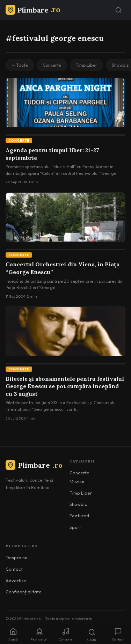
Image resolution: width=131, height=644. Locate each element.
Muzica (77, 481)
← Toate (20, 65)
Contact (14, 569)
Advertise (16, 580)
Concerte (52, 65)
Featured (79, 516)
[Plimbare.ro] (33, 10)
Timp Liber (86, 65)
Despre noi (17, 557)
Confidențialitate (24, 592)
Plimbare (34, 465)
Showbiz (78, 504)
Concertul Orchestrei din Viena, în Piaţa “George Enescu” (63, 268)
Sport (75, 527)
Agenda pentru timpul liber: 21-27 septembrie (52, 154)
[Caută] (118, 10)
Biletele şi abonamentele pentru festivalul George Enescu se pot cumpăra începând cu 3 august (65, 386)
